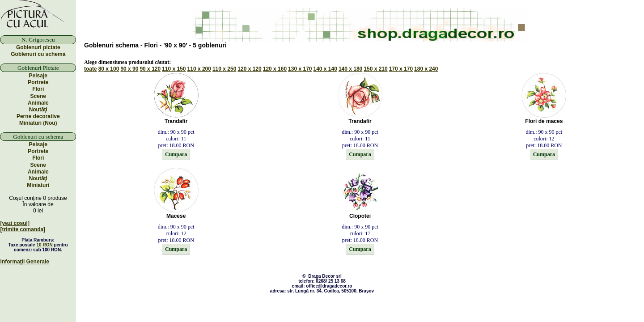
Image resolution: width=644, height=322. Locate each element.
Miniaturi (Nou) (38, 123)
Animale (38, 103)
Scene (38, 96)
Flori (38, 89)
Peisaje (38, 76)
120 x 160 (275, 69)
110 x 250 (224, 69)
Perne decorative (38, 116)
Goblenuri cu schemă (38, 54)
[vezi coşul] (15, 223)
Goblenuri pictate (38, 47)
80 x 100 (109, 69)
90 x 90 (129, 69)
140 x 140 (325, 69)
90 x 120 (150, 69)
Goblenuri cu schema (38, 137)
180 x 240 (426, 69)
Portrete (38, 82)
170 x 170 (401, 69)
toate (91, 69)
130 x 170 (300, 69)
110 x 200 (199, 69)
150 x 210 (375, 69)
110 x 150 (174, 69)
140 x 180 (350, 69)
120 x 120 (249, 69)
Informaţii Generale (25, 262)
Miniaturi (38, 185)
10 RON (45, 245)
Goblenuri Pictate (38, 68)
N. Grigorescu (38, 40)
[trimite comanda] (23, 229)
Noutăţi (38, 110)
